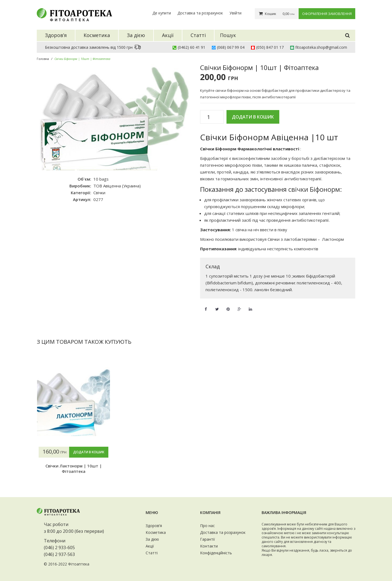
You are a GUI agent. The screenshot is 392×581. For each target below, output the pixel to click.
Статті (152, 553)
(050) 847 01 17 (270, 47)
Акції (150, 546)
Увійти (235, 13)
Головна (43, 59)
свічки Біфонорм (314, 189)
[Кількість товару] (211, 117)
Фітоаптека (79, 564)
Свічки (99, 193)
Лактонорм (333, 239)
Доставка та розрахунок (200, 13)
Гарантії (208, 539)
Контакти (209, 546)
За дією (152, 539)
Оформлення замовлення (327, 14)
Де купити (162, 13)
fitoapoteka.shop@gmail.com (321, 47)
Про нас (207, 526)
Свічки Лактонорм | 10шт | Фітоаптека (74, 469)
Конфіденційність (216, 553)
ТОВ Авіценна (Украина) (117, 186)
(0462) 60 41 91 (192, 47)
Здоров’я (154, 526)
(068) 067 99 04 (231, 47)
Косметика (156, 532)
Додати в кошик (253, 117)
